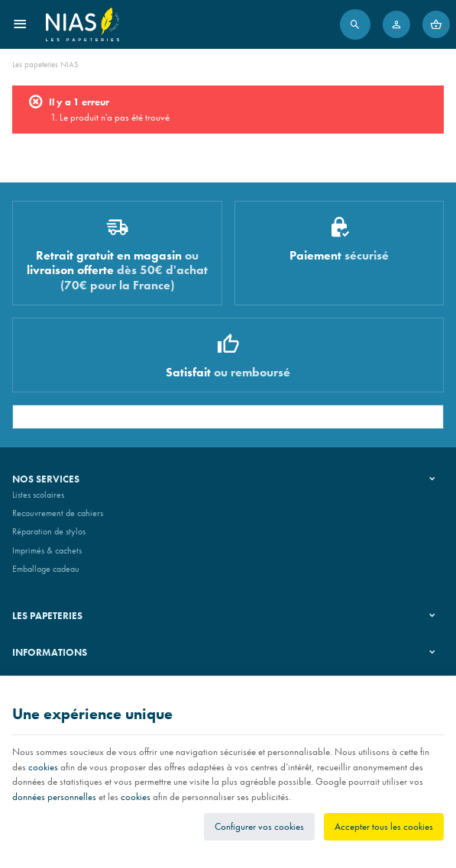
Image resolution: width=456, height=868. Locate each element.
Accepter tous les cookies (384, 826)
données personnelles (54, 797)
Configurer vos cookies (259, 826)
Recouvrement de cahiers (58, 513)
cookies (43, 767)
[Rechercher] (355, 24)
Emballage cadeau (46, 569)
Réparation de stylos (49, 531)
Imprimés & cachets (47, 550)
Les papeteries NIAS (45, 64)
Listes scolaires (38, 495)
